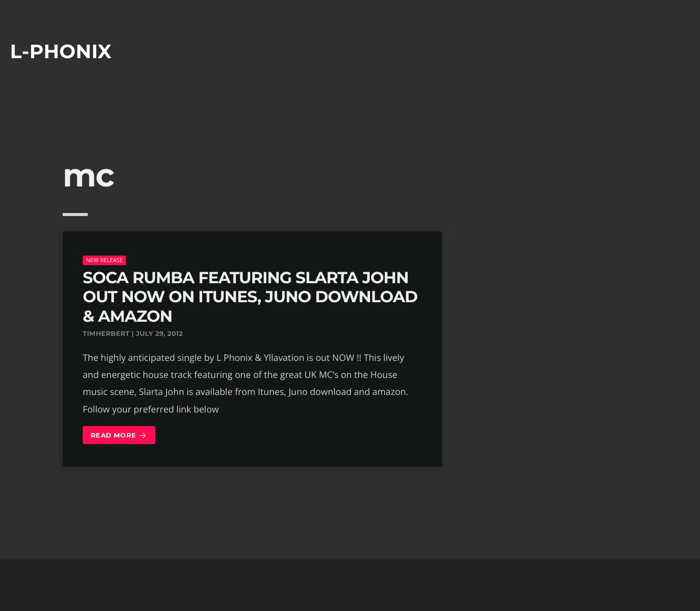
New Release (104, 260)
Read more (119, 436)
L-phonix (61, 51)
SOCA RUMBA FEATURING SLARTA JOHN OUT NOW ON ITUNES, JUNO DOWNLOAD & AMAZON (250, 297)
